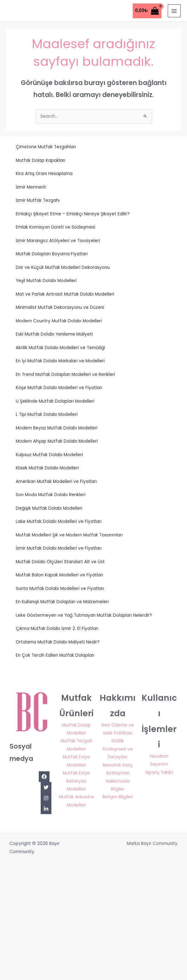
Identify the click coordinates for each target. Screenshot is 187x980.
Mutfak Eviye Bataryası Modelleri (76, 781)
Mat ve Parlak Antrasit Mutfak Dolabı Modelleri (65, 294)
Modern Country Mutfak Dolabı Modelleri (59, 321)
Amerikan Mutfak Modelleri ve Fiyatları (56, 482)
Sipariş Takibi (159, 772)
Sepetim (159, 764)
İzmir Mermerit (31, 187)
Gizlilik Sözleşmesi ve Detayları (118, 749)
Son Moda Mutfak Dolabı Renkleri (51, 495)
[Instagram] (46, 798)
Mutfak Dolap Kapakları (41, 160)
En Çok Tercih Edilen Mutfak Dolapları (55, 655)
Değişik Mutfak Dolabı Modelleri (49, 508)
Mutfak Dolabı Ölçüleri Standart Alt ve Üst (60, 562)
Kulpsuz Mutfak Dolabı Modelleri (49, 455)
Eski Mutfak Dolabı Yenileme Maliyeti (54, 334)
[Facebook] (44, 777)
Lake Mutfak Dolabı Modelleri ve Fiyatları (59, 521)
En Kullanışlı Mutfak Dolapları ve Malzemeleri (62, 602)
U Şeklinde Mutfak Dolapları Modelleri (55, 401)
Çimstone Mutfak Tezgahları (46, 147)
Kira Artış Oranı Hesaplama (44, 174)
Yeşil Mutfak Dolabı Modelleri (46, 281)
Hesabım (159, 756)
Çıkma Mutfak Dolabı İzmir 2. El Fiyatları (57, 629)
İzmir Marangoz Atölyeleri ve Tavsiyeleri (58, 241)
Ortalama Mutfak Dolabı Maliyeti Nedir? (58, 642)
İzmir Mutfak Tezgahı (38, 200)
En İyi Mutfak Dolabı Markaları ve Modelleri (60, 361)
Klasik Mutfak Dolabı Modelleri (47, 468)
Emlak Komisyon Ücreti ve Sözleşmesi (56, 227)
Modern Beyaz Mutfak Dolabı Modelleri (57, 428)
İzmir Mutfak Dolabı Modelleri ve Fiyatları (59, 548)
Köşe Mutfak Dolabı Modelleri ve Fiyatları (59, 388)
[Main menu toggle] (174, 11)
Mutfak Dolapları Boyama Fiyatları (52, 254)
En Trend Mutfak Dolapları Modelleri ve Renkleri (65, 374)
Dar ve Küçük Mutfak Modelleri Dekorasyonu (63, 267)
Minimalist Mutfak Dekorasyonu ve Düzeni (60, 307)
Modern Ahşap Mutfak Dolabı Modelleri (57, 441)
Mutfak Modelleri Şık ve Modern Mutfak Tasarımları (69, 535)
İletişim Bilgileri (118, 797)
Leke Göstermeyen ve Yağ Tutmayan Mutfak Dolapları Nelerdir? (84, 615)
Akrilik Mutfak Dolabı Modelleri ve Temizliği (60, 348)
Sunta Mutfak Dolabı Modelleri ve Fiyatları (60, 589)
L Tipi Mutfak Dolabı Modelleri (47, 414)
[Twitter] (46, 787)
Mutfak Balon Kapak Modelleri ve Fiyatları (59, 575)
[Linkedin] (46, 809)
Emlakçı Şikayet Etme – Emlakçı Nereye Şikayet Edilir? (73, 214)
